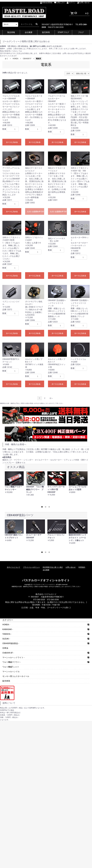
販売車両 (46, 32)
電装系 (38, 59)
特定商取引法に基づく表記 (53, 567)
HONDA (6, 625)
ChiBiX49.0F (8, 653)
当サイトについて (14, 567)
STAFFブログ (63, 32)
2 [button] (46, 507)
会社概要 (29, 32)
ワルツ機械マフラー (12, 662)
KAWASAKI (8, 629)
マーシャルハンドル (11, 672)
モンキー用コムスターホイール (16, 676)
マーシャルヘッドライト (13, 657)
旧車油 (5, 648)
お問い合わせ (71, 567)
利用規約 (82, 567)
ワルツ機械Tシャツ (11, 667)
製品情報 (11, 32)
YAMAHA (7, 634)
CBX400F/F (27, 59)
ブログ (81, 32)
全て (6, 59)
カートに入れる (12, 142)
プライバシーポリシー (31, 567)
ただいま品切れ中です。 (36, 212)
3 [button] (50, 507)
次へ (51, 398)
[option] (14, 484)
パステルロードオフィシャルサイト (46, 580)
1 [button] (42, 507)
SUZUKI (6, 639)
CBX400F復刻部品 (11, 643)
